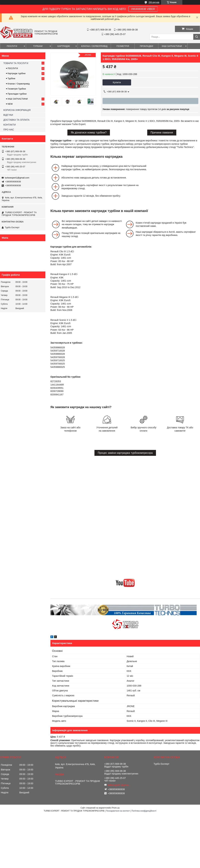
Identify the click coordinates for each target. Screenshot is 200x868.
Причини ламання (162, 133)
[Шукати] (197, 37)
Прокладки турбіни (17, 94)
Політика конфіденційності (144, 811)
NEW (10, 104)
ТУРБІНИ (38, 46)
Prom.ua (116, 808)
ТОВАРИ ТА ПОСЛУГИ (16, 63)
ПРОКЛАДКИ (146, 46)
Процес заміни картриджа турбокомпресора (125, 453)
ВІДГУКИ (8, 115)
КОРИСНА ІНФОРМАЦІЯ (17, 110)
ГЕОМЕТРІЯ (123, 46)
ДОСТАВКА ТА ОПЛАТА (16, 120)
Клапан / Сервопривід (19, 84)
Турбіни (11, 78)
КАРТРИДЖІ (64, 46)
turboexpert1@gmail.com (17, 178)
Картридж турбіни (17, 73)
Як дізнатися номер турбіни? (89, 133)
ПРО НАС (9, 130)
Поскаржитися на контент (118, 811)
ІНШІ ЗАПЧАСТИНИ (172, 46)
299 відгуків (154, 2)
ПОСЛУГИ (12, 46)
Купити (117, 82)
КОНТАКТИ (9, 125)
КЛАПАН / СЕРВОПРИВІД (94, 46)
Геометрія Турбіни (17, 89)
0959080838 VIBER (143, 9)
